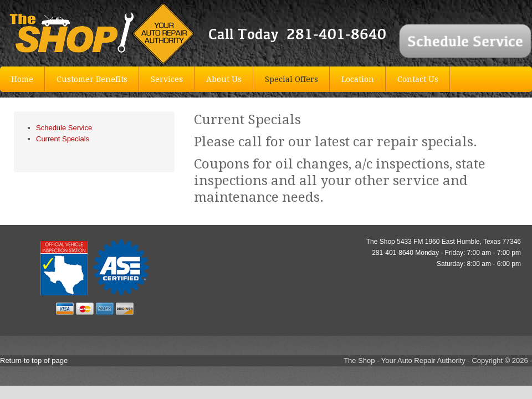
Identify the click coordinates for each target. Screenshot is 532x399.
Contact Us (418, 79)
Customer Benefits (92, 79)
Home (22, 79)
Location (358, 79)
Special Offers (291, 79)
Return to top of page (34, 360)
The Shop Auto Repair (83, 33)
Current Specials (63, 139)
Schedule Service (64, 128)
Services (167, 79)
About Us (224, 79)
